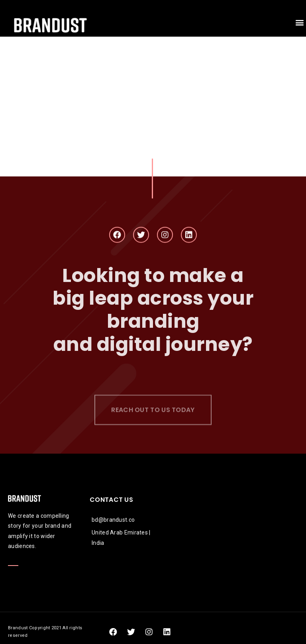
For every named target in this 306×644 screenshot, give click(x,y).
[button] (299, 23)
